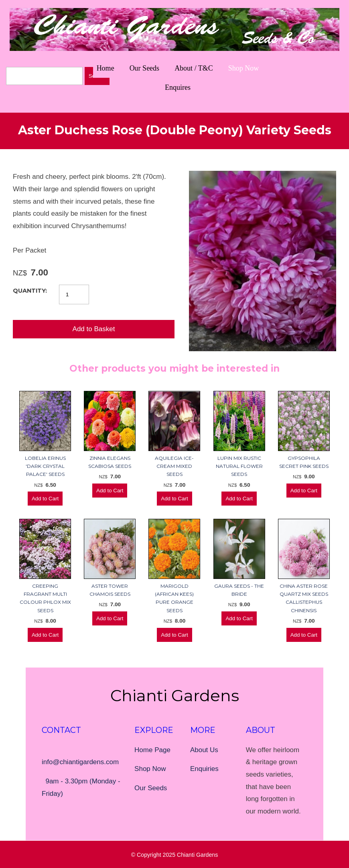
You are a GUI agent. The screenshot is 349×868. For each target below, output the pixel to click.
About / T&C (194, 68)
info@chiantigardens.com (80, 762)
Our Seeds (145, 68)
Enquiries (204, 769)
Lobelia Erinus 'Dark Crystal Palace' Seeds (45, 466)
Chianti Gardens (197, 855)
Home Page (152, 750)
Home (106, 68)
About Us (204, 750)
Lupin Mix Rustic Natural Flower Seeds (239, 466)
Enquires (178, 87)
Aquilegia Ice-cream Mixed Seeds (174, 466)
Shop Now (244, 68)
